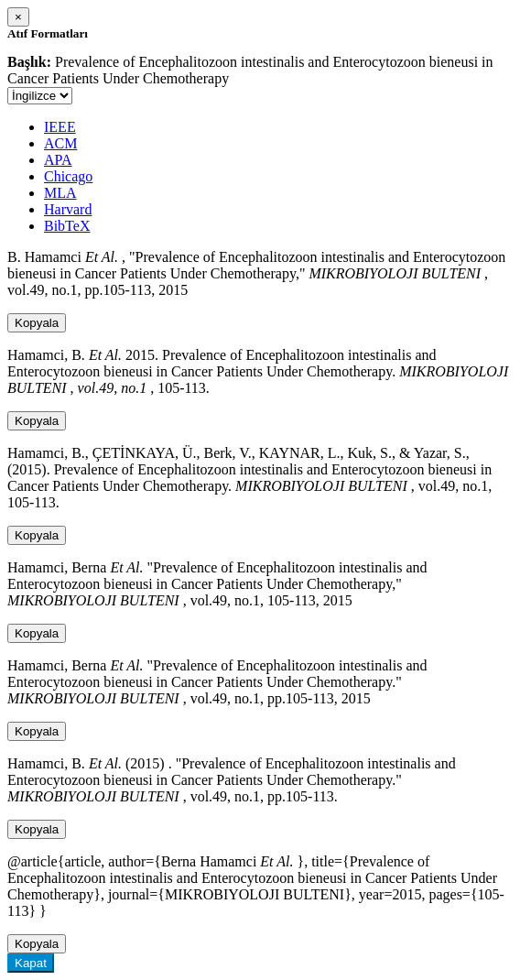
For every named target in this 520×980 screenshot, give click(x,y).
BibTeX (67, 226)
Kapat (31, 963)
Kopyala (37, 323)
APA (58, 160)
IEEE (60, 127)
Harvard (68, 209)
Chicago (68, 176)
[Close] (18, 17)
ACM (60, 143)
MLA (60, 193)
